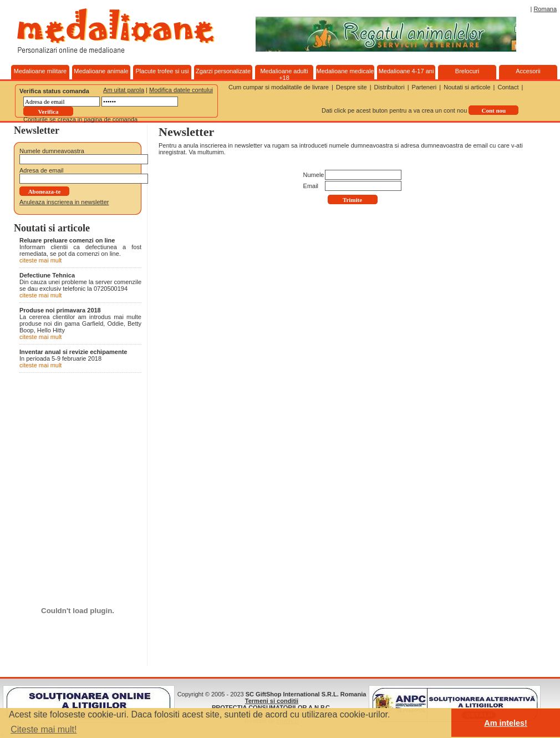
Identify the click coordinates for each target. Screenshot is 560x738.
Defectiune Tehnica (47, 275)
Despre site (352, 87)
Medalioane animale (101, 71)
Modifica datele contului (181, 90)
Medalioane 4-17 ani (406, 71)
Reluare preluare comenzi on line (67, 240)
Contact (508, 87)
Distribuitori (390, 87)
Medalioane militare (40, 71)
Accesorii (528, 71)
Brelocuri (467, 71)
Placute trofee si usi (162, 71)
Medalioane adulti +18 (284, 74)
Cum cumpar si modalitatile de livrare (279, 87)
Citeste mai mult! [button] (44, 729)
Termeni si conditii (272, 701)
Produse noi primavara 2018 (60, 310)
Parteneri (424, 87)
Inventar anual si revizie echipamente (73, 352)
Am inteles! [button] (506, 723)
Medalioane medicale (345, 71)
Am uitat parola (124, 90)
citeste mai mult (40, 260)
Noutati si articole (467, 87)
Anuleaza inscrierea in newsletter (64, 202)
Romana (545, 9)
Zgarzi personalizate (223, 71)
